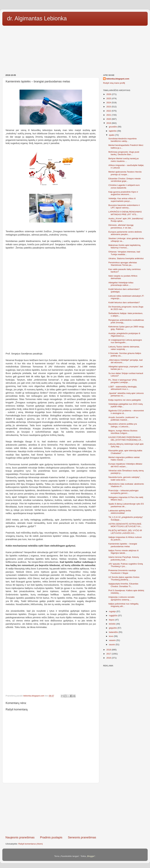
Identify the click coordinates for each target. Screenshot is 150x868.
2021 (109, 115)
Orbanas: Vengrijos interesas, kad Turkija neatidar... (124, 253)
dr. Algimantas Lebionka (37, 18)
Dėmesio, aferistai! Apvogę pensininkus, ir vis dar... (121, 226)
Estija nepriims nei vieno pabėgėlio (125, 400)
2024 (109, 103)
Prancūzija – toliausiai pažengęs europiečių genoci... (124, 492)
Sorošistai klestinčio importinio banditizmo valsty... (123, 140)
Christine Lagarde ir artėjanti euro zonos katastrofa (124, 186)
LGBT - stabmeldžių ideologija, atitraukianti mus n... (123, 388)
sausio (112, 644)
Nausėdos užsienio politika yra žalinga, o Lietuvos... (123, 425)
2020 (109, 119)
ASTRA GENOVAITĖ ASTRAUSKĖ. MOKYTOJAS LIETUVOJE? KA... (125, 525)
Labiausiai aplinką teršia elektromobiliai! (120, 512)
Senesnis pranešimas (82, 837)
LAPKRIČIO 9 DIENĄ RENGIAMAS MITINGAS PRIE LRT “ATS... (125, 213)
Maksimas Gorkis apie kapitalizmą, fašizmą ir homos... (125, 246)
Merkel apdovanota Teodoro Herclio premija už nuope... (125, 173)
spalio (112, 135)
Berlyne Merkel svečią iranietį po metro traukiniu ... (124, 160)
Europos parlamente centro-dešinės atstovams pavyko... (125, 233)
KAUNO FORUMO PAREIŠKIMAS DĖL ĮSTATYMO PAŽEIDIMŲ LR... (126, 438)
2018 (109, 650)
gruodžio (113, 127)
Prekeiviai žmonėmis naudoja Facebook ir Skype (122, 572)
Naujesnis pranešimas (20, 837)
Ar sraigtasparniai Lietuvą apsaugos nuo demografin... (125, 341)
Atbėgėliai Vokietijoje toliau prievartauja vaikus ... (121, 284)
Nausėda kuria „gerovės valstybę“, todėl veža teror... (124, 478)
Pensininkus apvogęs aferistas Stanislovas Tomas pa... (123, 264)
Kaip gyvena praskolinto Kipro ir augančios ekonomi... (123, 193)
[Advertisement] (75, 49)
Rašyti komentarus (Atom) (31, 844)
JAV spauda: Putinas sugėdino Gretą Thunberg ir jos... (126, 565)
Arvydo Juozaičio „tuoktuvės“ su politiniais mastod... (123, 419)
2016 (109, 658)
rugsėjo (113, 611)
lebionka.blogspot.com (118, 79)
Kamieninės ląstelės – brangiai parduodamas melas (123, 545)
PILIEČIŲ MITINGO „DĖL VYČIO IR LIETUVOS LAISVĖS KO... (125, 532)
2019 (109, 123)
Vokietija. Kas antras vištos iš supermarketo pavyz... (122, 200)
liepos (112, 620)
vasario (113, 640)
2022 (109, 111)
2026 (109, 94)
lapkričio (113, 131)
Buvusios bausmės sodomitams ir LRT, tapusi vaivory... (124, 206)
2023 (109, 107)
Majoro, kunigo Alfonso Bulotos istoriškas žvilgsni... (123, 432)
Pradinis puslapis (51, 837)
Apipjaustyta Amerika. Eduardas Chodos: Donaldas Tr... (123, 585)
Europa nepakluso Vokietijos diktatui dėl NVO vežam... (125, 465)
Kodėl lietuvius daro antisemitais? (124, 302)
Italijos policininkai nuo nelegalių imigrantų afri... (123, 605)
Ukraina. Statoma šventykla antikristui (126, 258)
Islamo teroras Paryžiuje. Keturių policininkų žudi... (124, 558)
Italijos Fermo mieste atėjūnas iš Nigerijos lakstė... (124, 552)
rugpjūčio (114, 616)
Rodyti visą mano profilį (114, 83)
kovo (111, 636)
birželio (113, 624)
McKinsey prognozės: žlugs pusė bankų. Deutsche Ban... (124, 153)
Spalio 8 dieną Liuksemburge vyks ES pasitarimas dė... (126, 505)
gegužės (113, 628)
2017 (109, 654)
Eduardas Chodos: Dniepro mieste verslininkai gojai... (125, 180)
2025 (109, 98)
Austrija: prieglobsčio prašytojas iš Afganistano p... (124, 335)
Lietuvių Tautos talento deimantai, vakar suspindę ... (124, 348)
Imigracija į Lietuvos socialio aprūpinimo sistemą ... (121, 598)
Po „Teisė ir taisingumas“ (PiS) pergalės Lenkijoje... (123, 381)
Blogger (91, 856)
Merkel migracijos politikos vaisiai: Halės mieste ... (124, 459)
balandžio (114, 632)
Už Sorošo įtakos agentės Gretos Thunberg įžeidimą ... (124, 578)
